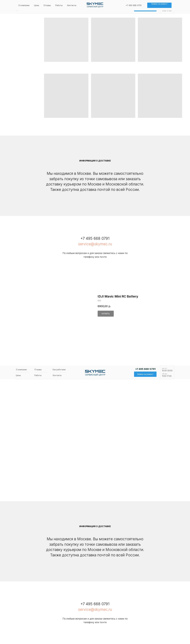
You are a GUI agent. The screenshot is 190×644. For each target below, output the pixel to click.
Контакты (57, 10)
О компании (21, 4)
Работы (38, 10)
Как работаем (59, 4)
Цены (18, 10)
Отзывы (38, 4)
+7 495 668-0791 (145, 3)
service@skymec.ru (95, 244)
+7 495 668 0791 (95, 238)
